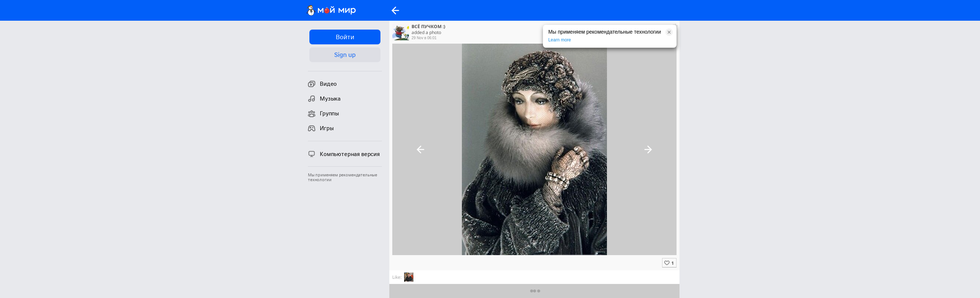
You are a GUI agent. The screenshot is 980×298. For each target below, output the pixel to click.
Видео (322, 84)
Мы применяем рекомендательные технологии (343, 177)
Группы (323, 114)
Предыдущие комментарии (535, 291)
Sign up (345, 55)
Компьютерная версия (344, 154)
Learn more (559, 40)
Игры (321, 128)
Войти (345, 37)
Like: (397, 277)
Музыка (324, 99)
